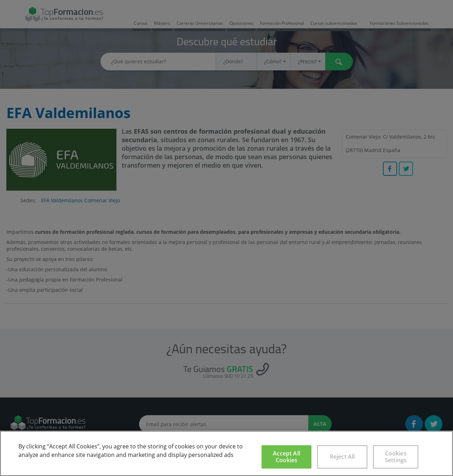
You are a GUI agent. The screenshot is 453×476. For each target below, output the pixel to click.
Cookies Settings (396, 457)
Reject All (342, 457)
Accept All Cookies (286, 457)
